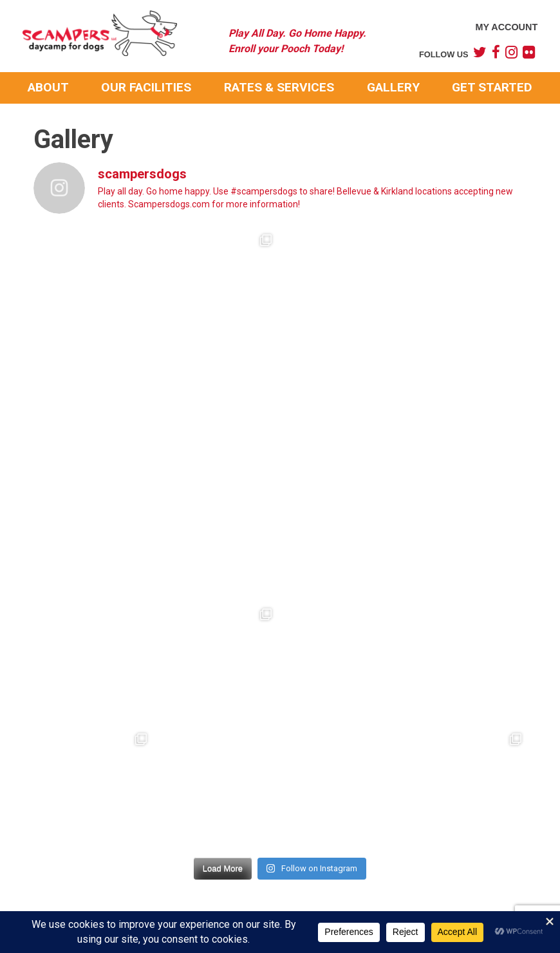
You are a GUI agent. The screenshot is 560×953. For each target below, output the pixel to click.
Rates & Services (279, 87)
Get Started (492, 87)
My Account (506, 27)
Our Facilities (146, 87)
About (48, 87)
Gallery (393, 87)
